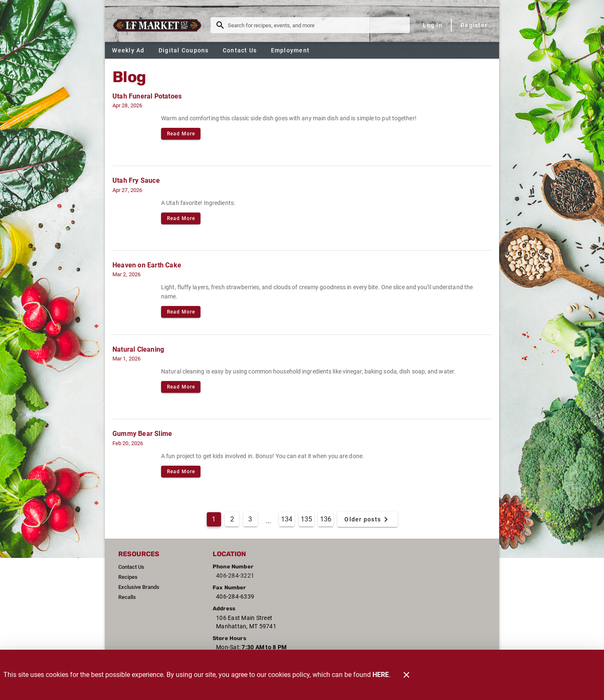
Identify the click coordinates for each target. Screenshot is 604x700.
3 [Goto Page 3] (250, 519)
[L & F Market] (160, 25)
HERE (381, 675)
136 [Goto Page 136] (326, 519)
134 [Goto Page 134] (287, 519)
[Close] (406, 675)
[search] (316, 25)
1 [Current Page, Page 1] (214, 519)
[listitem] (131, 567)
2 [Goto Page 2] (232, 519)
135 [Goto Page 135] (306, 519)
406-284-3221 (235, 576)
